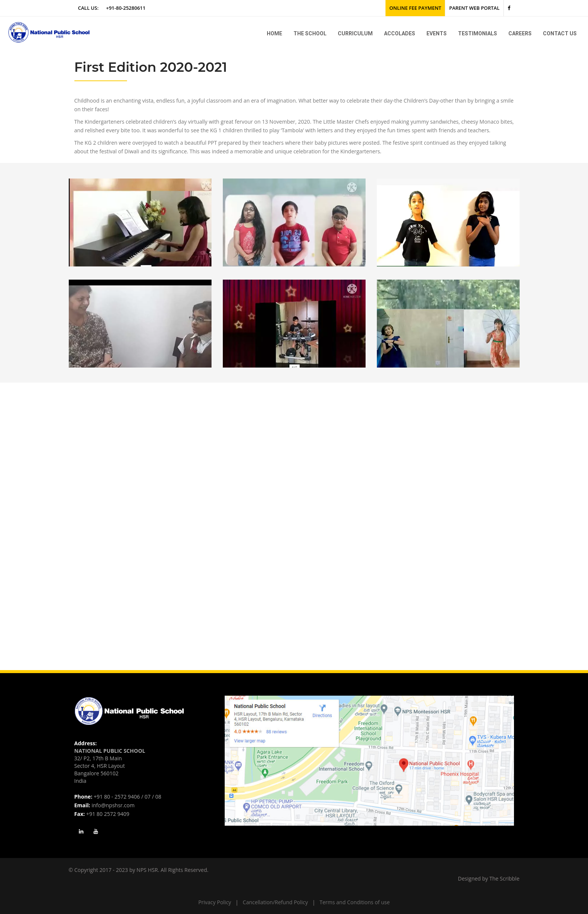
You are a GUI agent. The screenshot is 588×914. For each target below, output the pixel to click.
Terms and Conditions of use (355, 902)
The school (310, 33)
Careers (520, 33)
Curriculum (355, 33)
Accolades (400, 33)
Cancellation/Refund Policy (275, 902)
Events (437, 33)
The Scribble (505, 878)
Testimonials (478, 33)
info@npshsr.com (113, 805)
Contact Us (560, 33)
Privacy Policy (215, 902)
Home (274, 33)
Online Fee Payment (415, 8)
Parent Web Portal (474, 8)
